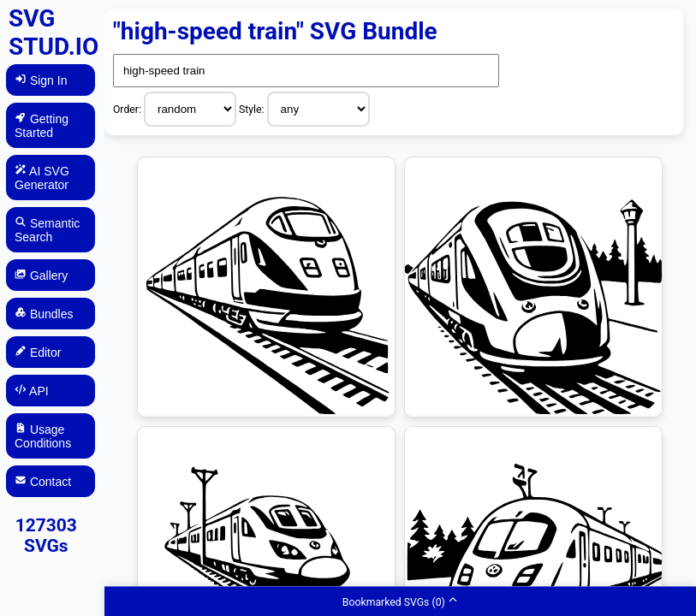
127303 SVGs (46, 536)
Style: (253, 110)
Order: (128, 110)
